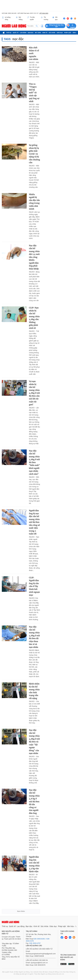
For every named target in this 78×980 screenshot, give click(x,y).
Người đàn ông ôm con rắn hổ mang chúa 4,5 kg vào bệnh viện (34, 864)
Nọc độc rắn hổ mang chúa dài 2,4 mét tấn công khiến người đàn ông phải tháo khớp (34, 257)
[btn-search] (37, 26)
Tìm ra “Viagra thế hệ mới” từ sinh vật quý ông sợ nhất (34, 93)
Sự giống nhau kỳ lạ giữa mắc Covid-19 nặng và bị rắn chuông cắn (34, 154)
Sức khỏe (52, 33)
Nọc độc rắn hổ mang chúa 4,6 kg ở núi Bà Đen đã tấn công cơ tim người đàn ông (34, 802)
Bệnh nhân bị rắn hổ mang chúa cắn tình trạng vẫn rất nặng (34, 691)
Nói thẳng (19, 18)
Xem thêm (21, 911)
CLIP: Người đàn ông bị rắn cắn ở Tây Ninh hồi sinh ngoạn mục (34, 586)
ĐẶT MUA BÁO (44, 13)
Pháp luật (68, 33)
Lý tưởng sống (6, 18)
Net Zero (38, 33)
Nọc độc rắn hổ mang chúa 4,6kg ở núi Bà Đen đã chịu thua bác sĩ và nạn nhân (34, 637)
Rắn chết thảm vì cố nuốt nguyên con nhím (34, 53)
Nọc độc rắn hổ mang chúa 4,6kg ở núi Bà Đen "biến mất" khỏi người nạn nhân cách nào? (34, 462)
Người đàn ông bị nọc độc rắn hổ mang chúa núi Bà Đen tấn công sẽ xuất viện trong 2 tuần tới (34, 522)
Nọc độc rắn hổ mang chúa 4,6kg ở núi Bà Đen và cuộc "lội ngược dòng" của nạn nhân (34, 742)
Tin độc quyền (31, 18)
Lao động (23, 33)
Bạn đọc (31, 33)
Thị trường (44, 18)
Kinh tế (45, 33)
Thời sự (9, 33)
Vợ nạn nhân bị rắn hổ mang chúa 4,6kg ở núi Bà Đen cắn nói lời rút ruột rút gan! (34, 393)
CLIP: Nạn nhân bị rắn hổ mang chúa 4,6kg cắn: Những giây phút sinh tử (34, 318)
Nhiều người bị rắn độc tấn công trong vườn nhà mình (34, 202)
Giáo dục (60, 33)
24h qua (55, 18)
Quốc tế (16, 33)
